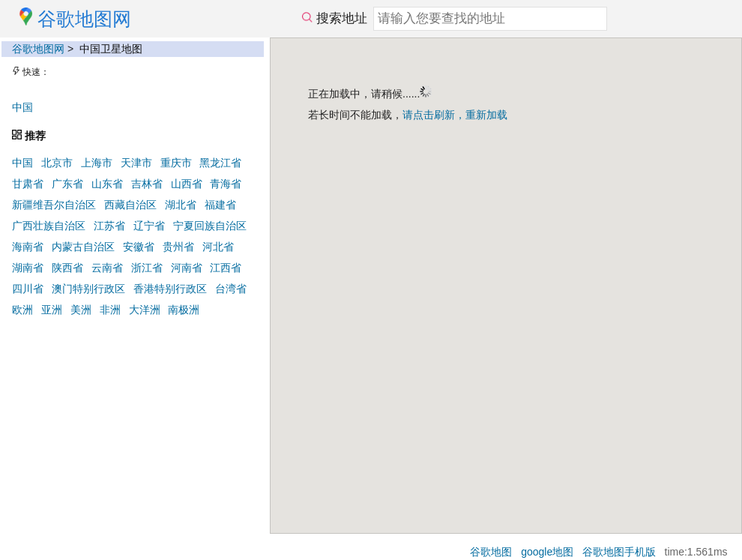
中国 (22, 107)
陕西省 (67, 268)
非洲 (110, 310)
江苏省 (109, 226)
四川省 (28, 289)
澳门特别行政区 (88, 289)
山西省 (187, 184)
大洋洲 (145, 310)
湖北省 (181, 205)
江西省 (226, 268)
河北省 (218, 247)
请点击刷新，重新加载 (455, 115)
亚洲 (52, 310)
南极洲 (184, 310)
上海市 (97, 163)
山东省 (107, 184)
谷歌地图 (491, 552)
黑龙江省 (220, 163)
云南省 (107, 268)
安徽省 (139, 247)
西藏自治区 (130, 205)
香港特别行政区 (170, 289)
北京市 (57, 163)
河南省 (187, 268)
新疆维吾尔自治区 (54, 205)
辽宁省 (149, 226)
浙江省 (147, 268)
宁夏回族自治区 (210, 226)
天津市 (136, 163)
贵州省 (178, 247)
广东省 (67, 184)
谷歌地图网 (38, 49)
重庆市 (176, 163)
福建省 (220, 205)
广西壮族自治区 (49, 226)
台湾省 (231, 289)
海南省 (28, 247)
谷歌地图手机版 (619, 552)
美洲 (81, 310)
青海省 (226, 184)
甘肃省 (28, 184)
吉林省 (147, 184)
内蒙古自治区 (83, 247)
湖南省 (28, 268)
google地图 (547, 552)
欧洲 (22, 310)
